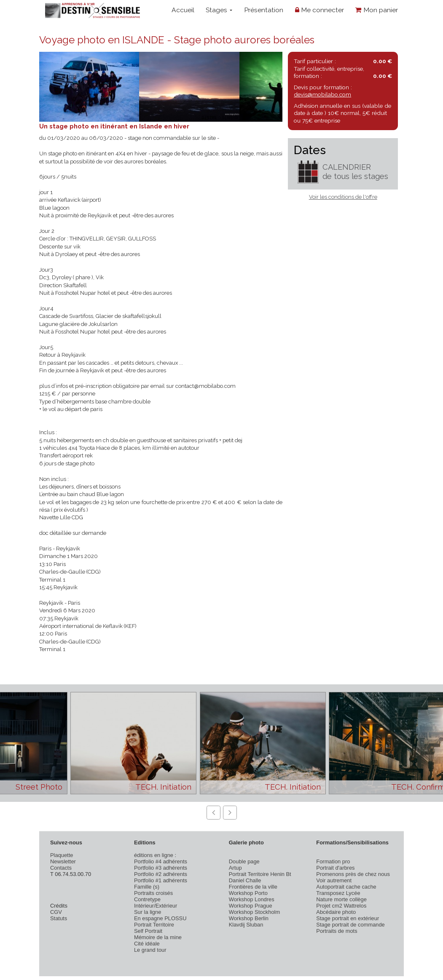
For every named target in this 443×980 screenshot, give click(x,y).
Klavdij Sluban (246, 925)
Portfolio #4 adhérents (161, 861)
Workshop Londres (252, 899)
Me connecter (319, 10)
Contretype (147, 899)
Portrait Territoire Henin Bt (260, 874)
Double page (244, 861)
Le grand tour (150, 950)
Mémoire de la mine (158, 937)
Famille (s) (147, 887)
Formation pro (333, 861)
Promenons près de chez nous (353, 874)
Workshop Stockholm (254, 912)
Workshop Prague (251, 906)
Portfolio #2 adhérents (161, 874)
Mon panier (377, 10)
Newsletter (63, 861)
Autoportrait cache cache (346, 887)
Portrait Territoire (154, 925)
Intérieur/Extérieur (156, 906)
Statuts (59, 918)
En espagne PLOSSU (160, 918)
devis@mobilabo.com (322, 94)
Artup (235, 868)
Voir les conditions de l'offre (343, 197)
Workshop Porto (248, 893)
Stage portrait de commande (350, 925)
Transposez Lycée (338, 893)
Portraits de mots (337, 931)
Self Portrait (148, 931)
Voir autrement (334, 880)
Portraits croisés (153, 893)
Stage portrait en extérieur (348, 918)
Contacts (61, 868)
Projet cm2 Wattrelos (341, 906)
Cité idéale (147, 944)
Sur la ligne (148, 912)
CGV (56, 912)
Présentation (264, 10)
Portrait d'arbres (335, 868)
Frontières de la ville (253, 887)
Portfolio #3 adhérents (161, 868)
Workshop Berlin (249, 918)
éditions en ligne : (155, 855)
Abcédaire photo (336, 912)
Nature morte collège (341, 899)
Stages (219, 10)
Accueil (183, 10)
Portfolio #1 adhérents (161, 880)
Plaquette (62, 855)
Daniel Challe (245, 880)
